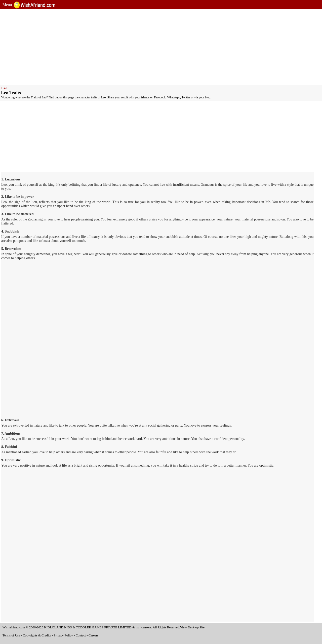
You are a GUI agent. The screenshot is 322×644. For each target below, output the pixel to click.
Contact (81, 635)
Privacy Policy (63, 635)
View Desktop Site (192, 627)
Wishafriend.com (14, 627)
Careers (94, 635)
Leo (4, 88)
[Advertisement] (153, 47)
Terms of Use (11, 635)
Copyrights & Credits (37, 635)
